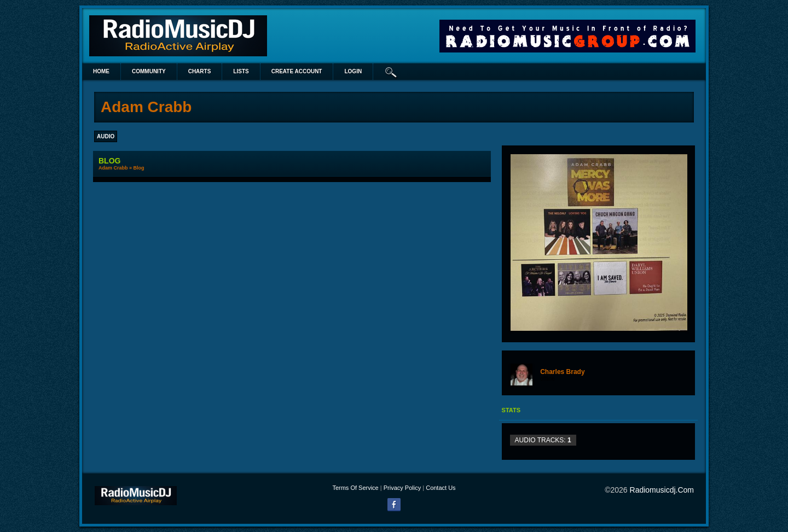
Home (101, 71)
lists (241, 71)
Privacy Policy (402, 488)
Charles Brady (562, 372)
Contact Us (441, 488)
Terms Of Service (355, 488)
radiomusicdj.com (662, 490)
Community (149, 71)
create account (297, 71)
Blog (139, 168)
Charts (200, 71)
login (353, 71)
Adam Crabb (113, 168)
